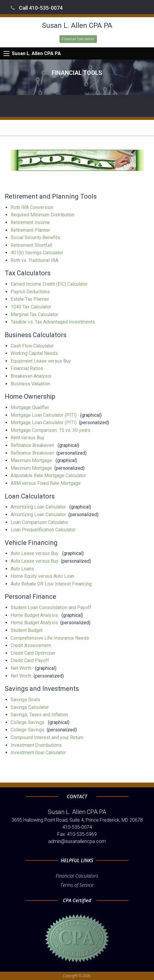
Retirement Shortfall (32, 245)
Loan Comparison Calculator (40, 522)
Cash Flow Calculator (33, 346)
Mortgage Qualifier (30, 407)
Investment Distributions (37, 745)
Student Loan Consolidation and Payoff (52, 608)
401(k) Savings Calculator (38, 253)
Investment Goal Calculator (39, 753)
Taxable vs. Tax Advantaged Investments (53, 322)
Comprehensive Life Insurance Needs (50, 638)
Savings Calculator (30, 707)
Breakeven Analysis (32, 376)
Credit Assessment (31, 645)
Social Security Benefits (36, 238)
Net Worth (22, 668)
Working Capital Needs (35, 353)
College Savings (28, 722)
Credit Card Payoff (30, 660)
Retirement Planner (31, 230)
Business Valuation (31, 384)
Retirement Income (31, 222)
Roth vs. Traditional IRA (35, 260)
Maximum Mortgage (32, 460)
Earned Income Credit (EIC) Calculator (50, 284)
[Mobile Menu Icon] (7, 54)
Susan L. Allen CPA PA (36, 53)
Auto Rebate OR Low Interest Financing (52, 584)
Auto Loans (23, 569)
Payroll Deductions (31, 292)
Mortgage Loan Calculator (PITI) (44, 415)
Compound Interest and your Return (48, 737)
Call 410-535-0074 (37, 8)
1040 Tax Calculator (31, 307)
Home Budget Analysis (35, 615)
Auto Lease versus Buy (35, 553)
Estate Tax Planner (30, 299)
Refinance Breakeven (33, 445)
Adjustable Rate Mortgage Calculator (49, 475)
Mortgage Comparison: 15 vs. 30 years (51, 430)
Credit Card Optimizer (34, 653)
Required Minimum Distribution (43, 215)
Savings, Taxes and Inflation (40, 715)
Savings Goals (26, 700)
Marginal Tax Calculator (35, 314)
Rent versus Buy (28, 438)
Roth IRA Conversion (33, 207)
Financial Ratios (27, 368)
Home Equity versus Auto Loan (43, 576)
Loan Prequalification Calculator (44, 530)
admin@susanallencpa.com (77, 841)
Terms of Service (77, 885)
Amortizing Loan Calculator (39, 507)
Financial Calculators (78, 39)
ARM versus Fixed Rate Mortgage (46, 483)
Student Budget (27, 630)
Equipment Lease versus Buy (41, 361)
